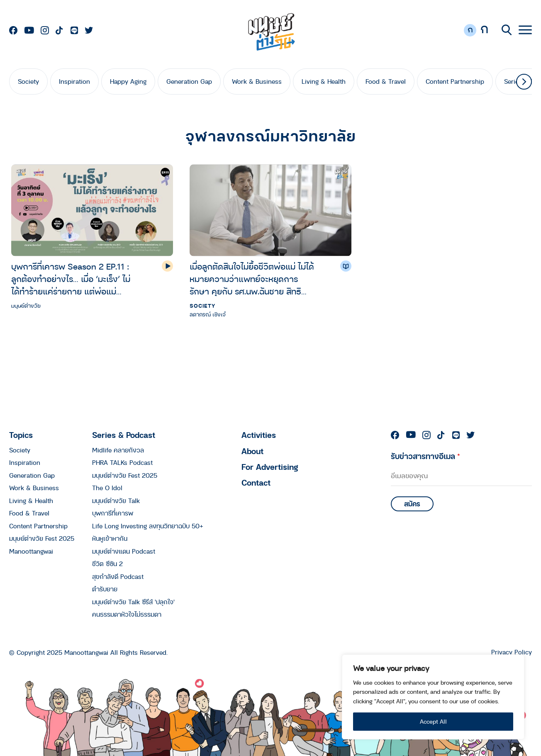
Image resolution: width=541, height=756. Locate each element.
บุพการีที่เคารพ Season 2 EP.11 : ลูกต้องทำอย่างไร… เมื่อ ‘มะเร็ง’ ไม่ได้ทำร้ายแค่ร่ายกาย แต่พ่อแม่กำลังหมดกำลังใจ (71, 279)
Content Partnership (455, 81)
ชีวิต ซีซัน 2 (107, 564)
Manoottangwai (31, 551)
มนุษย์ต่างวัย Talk (116, 501)
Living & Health (324, 81)
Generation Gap (189, 81)
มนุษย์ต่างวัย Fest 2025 (42, 538)
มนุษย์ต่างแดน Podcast (124, 551)
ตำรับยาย (105, 589)
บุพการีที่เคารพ (113, 513)
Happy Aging (128, 81)
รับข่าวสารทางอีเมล (425, 456)
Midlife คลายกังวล (118, 450)
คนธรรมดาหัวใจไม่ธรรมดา (127, 614)
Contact (256, 483)
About (252, 451)
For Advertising (270, 467)
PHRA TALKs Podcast (122, 462)
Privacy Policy (512, 652)
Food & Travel (386, 81)
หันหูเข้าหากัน (110, 538)
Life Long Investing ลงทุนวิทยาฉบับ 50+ (148, 526)
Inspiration (74, 81)
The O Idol (107, 488)
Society (28, 81)
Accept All (433, 721)
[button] (524, 82)
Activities (259, 435)
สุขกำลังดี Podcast (118, 576)
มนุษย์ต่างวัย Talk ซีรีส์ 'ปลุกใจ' (133, 602)
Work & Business (257, 81)
